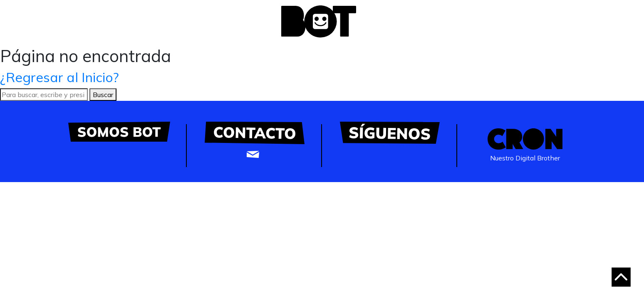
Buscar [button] (103, 95)
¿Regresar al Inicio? (59, 77)
